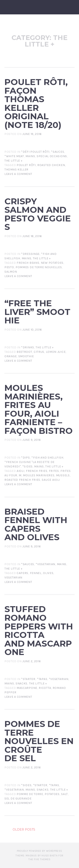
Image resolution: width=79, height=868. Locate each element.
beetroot (24, 352)
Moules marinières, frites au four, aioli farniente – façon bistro (39, 409)
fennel (36, 573)
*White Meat (14, 156)
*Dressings (30, 254)
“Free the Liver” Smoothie (37, 312)
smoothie (26, 356)
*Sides (27, 466)
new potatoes (52, 263)
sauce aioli (51, 480)
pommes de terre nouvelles (39, 267)
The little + (13, 161)
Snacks (21, 683)
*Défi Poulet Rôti (35, 152)
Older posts (24, 830)
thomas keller (16, 170)
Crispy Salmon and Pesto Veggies (38, 214)
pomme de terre (30, 794)
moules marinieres (39, 475)
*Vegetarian (45, 564)
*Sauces (58, 152)
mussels (63, 475)
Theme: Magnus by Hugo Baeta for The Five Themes (39, 857)
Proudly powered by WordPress (39, 851)
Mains (30, 156)
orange (11, 356)
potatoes (52, 794)
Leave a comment (18, 174)
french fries (37, 471)
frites (54, 471)
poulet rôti (26, 165)
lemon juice (56, 352)
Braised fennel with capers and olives (36, 524)
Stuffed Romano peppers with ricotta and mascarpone (39, 630)
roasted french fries (22, 480)
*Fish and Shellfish (47, 458)
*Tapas (42, 679)
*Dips (25, 458)
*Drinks (28, 347)
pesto (9, 267)
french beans (28, 263)
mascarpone (27, 688)
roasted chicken (51, 165)
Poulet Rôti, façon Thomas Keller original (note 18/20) (36, 103)
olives (48, 573)
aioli (21, 471)
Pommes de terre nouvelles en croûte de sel (39, 741)
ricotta (45, 688)
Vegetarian (13, 578)
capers (22, 573)
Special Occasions (52, 156)
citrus (39, 352)
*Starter (28, 679)
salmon (11, 272)
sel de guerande (18, 799)
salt (64, 794)
